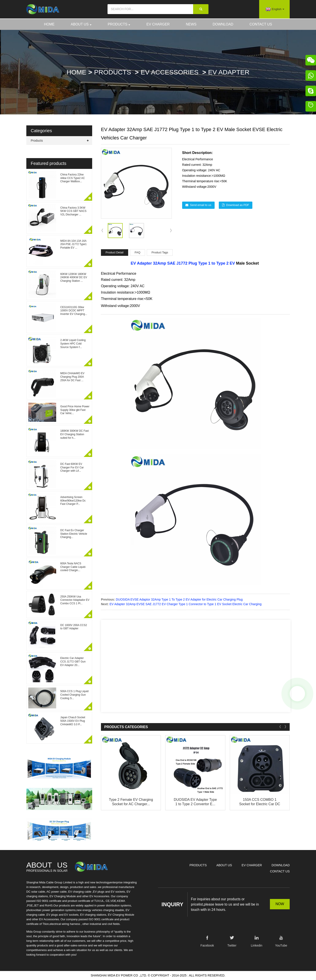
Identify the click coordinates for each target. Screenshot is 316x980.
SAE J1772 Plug (182, 263)
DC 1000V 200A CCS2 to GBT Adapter (74, 627)
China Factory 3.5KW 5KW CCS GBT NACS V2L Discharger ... (73, 211)
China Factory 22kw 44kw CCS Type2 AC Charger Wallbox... (73, 178)
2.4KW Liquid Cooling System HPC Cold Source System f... (73, 344)
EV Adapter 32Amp (148, 263)
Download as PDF (238, 205)
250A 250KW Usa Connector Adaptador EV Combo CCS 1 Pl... (75, 600)
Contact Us (261, 24)
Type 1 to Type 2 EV (216, 263)
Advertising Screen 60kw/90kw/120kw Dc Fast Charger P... (73, 501)
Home (49, 24)
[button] (171, 231)
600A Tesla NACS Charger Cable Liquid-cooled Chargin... (73, 567)
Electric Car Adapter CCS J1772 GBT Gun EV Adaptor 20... (73, 661)
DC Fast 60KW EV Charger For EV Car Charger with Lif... (72, 467)
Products (119, 24)
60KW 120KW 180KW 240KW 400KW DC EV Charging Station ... (74, 277)
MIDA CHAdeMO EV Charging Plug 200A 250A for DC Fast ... (72, 377)
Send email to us (201, 205)
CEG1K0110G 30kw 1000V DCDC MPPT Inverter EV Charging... (74, 311)
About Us (81, 24)
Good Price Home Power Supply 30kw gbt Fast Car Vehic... (75, 410)
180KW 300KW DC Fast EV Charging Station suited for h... (75, 434)
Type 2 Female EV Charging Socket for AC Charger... (131, 802)
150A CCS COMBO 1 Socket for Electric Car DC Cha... (260, 802)
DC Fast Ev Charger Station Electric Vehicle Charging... (74, 534)
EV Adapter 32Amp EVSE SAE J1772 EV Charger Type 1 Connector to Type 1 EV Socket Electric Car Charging (186, 604)
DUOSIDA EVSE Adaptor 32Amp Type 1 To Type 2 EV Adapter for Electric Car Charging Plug (179, 599)
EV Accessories (170, 72)
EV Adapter (229, 72)
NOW (280, 904)
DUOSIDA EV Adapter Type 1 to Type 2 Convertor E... (195, 802)
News (191, 24)
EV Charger (158, 24)
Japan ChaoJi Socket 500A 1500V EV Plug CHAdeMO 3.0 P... (73, 721)
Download (223, 24)
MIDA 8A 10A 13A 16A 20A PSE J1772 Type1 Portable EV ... (74, 244)
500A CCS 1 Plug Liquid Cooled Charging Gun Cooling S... (75, 695)
